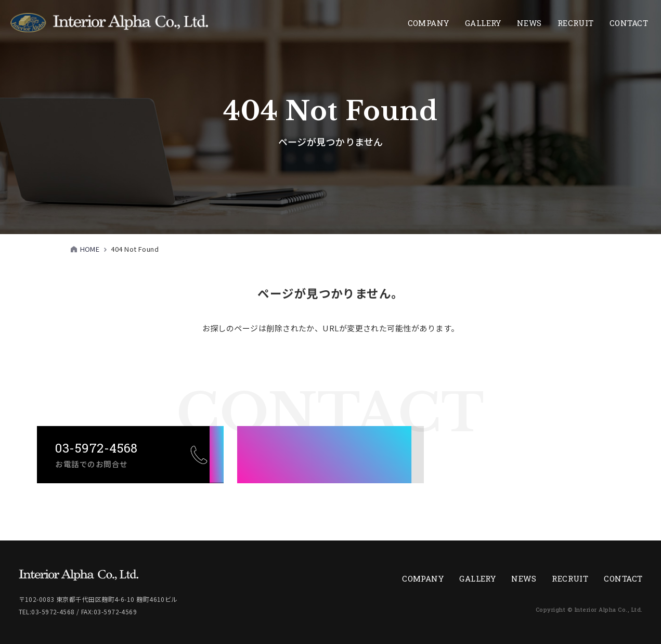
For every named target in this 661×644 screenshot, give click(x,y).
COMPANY (429, 23)
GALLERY (477, 578)
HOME (90, 249)
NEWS (529, 23)
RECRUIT (570, 578)
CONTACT (629, 23)
